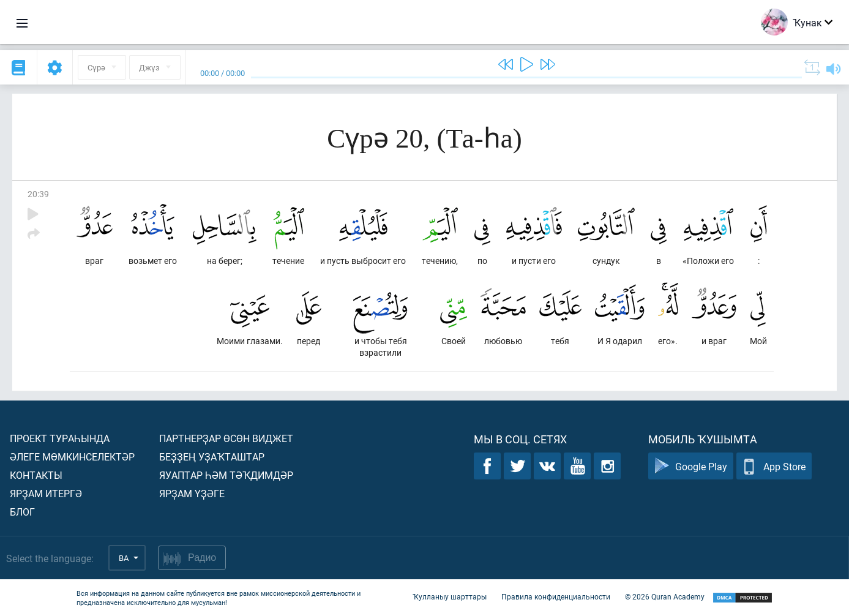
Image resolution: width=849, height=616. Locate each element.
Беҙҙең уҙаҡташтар (212, 456)
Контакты (36, 475)
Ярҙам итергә (46, 493)
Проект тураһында (60, 438)
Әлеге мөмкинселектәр (72, 456)
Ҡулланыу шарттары (450, 596)
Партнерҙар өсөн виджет (226, 438)
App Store (774, 466)
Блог (22, 512)
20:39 (38, 194)
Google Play (691, 466)
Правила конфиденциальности (556, 596)
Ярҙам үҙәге (192, 493)
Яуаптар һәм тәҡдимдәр (226, 475)
